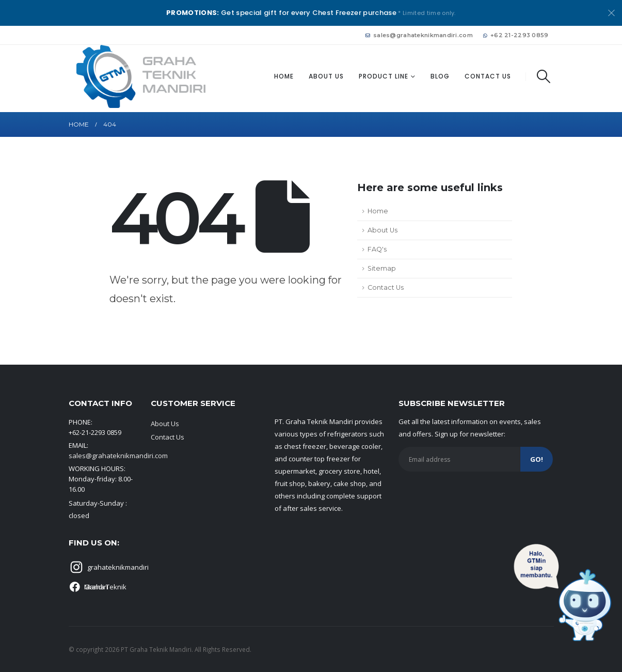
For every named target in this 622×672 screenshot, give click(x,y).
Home (284, 76)
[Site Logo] (141, 76)
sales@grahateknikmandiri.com (419, 35)
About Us (326, 76)
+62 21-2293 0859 (516, 35)
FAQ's (377, 249)
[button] (544, 76)
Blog (440, 76)
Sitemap (382, 268)
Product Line (384, 76)
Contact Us (488, 76)
